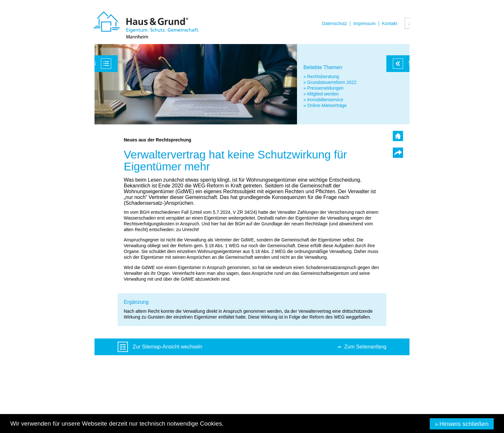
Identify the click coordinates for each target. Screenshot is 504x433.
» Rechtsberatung (321, 77)
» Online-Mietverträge (325, 105)
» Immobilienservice (323, 100)
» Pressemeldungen (324, 88)
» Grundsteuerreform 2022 (330, 82)
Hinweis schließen (464, 424)
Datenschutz (335, 23)
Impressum (364, 23)
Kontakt (390, 23)
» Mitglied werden (321, 94)
